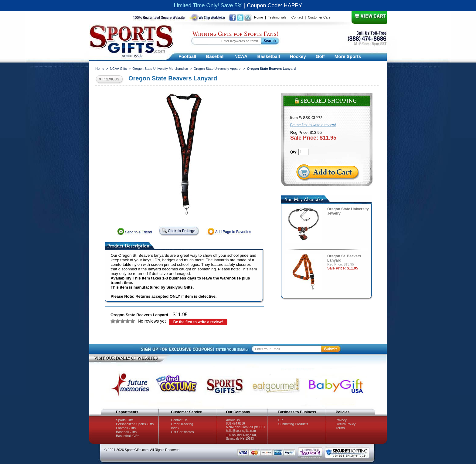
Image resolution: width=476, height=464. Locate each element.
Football (187, 56)
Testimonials (277, 17)
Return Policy (346, 424)
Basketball (269, 56)
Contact (297, 17)
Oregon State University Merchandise (160, 69)
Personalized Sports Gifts (135, 424)
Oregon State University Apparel (218, 69)
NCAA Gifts (118, 69)
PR (281, 420)
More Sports (348, 56)
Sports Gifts (125, 420)
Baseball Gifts (126, 432)
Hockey (298, 56)
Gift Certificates (182, 432)
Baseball (215, 56)
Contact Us (179, 420)
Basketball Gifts (127, 436)
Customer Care (319, 17)
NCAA (241, 56)
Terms (340, 428)
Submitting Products (293, 424)
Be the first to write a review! (198, 322)
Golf (320, 56)
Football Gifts (126, 428)
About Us (233, 420)
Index (175, 428)
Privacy (341, 420)
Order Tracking (182, 424)
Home (258, 17)
